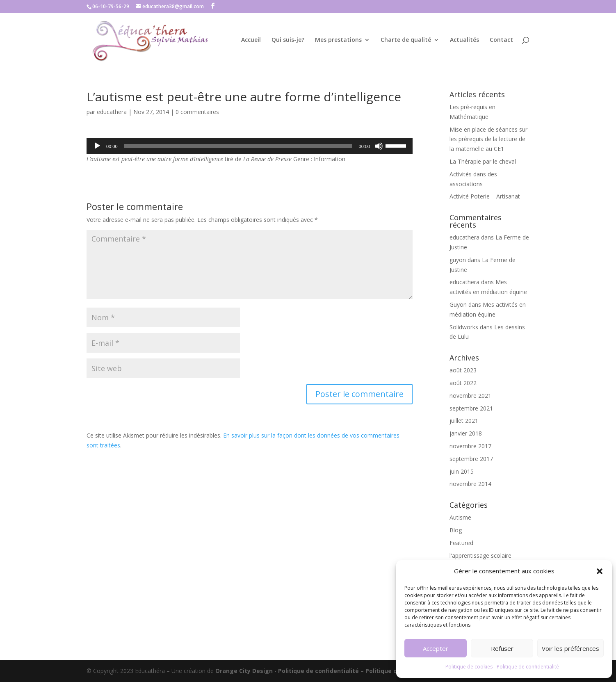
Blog (456, 530)
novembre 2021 (470, 396)
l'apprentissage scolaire (480, 555)
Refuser (502, 648)
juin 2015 (462, 471)
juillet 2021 (464, 421)
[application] (250, 146)
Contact (501, 40)
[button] (600, 571)
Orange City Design (244, 671)
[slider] (238, 146)
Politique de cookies (469, 667)
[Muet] (379, 146)
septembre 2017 (471, 459)
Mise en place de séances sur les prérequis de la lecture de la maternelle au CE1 (488, 139)
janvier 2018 (466, 433)
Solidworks (464, 327)
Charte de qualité (406, 40)
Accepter (436, 648)
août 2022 (463, 383)
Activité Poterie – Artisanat (485, 196)
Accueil (251, 40)
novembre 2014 (470, 484)
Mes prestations (338, 40)
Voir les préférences (570, 648)
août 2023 (463, 370)
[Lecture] (97, 146)
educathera (112, 112)
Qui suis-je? (288, 40)
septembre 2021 (471, 408)
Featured (461, 543)
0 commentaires (197, 112)
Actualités (464, 40)
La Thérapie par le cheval (483, 161)
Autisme (460, 517)
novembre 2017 (470, 446)
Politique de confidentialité (528, 667)
